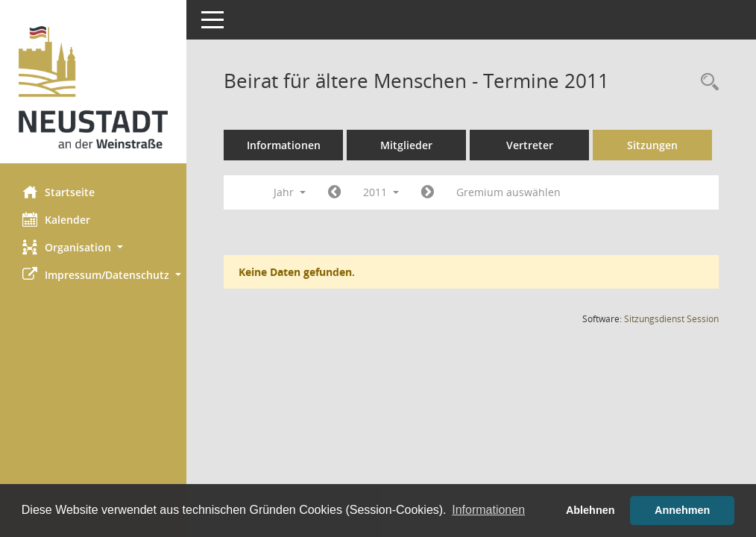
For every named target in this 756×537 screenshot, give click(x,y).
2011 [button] (381, 192)
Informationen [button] (488, 510)
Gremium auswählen (508, 192)
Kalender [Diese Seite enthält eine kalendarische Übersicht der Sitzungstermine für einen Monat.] (56, 219)
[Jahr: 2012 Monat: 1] (428, 192)
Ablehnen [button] (590, 510)
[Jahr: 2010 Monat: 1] (334, 192)
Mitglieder (406, 145)
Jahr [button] (290, 192)
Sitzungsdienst (671, 319)
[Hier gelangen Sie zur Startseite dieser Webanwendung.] (93, 87)
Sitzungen (652, 145)
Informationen (284, 145)
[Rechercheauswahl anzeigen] (706, 82)
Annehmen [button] (682, 510)
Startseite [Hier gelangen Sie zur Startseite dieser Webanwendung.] (59, 192)
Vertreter (530, 145)
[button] (93, 247)
